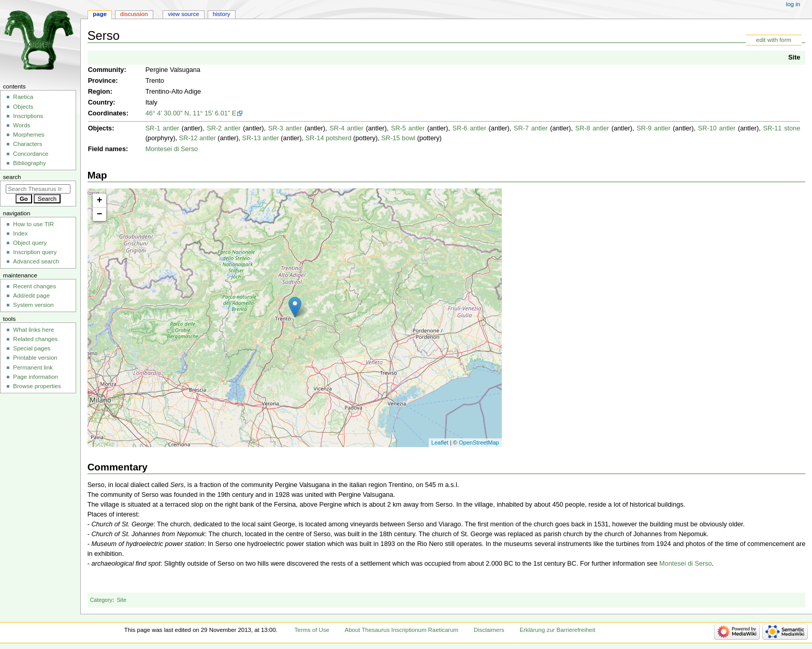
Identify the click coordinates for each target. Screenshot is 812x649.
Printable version (35, 358)
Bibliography (29, 163)
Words (21, 125)
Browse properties (37, 386)
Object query (30, 243)
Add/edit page (31, 296)
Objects (100, 128)
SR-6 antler (469, 128)
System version (33, 305)
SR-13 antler (261, 138)
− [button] (100, 214)
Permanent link (33, 367)
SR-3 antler (285, 128)
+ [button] (100, 200)
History (222, 14)
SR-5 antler (408, 128)
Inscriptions (28, 116)
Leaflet (440, 443)
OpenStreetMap (479, 443)
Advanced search (36, 261)
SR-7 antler (531, 128)
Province (102, 81)
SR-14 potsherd (329, 138)
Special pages (32, 348)
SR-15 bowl (398, 138)
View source (183, 14)
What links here (33, 330)
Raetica (23, 97)
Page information (35, 377)
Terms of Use (312, 630)
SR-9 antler (653, 128)
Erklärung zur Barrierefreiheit (557, 630)
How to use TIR (33, 224)
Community (106, 70)
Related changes (35, 339)
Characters (27, 144)
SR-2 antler (223, 128)
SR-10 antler (717, 128)
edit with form (774, 40)
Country (101, 102)
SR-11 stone (781, 128)
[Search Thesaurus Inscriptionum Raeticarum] (38, 189)
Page (100, 14)
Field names (107, 149)
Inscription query (35, 252)
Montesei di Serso (172, 149)
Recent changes (34, 286)
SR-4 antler (346, 128)
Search (12, 177)
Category (101, 600)
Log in (793, 4)
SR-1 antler (162, 128)
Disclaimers (489, 630)
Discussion (134, 14)
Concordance (31, 154)
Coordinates (107, 113)
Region (99, 92)
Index (20, 233)
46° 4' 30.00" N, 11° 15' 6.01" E (191, 113)
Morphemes (28, 135)
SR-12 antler (198, 138)
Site (794, 57)
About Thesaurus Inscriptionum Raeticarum (402, 630)
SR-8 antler (592, 128)
